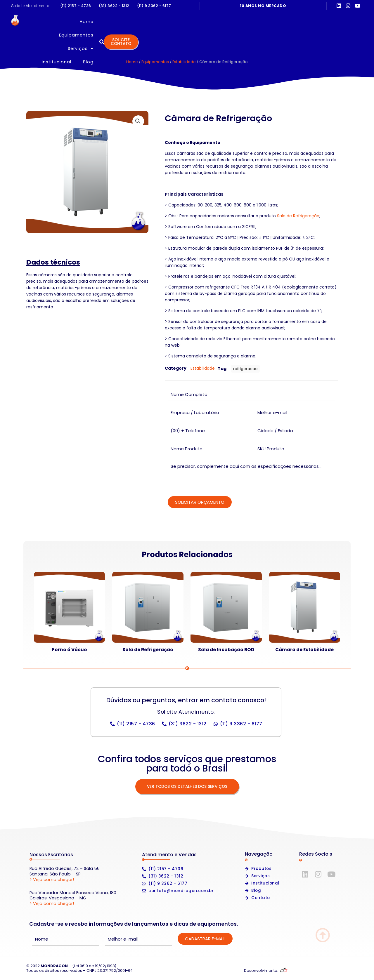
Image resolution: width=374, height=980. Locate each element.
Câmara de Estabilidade (304, 650)
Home (129, 22)
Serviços (206, 22)
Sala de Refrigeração (298, 216)
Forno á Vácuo (70, 650)
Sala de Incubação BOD (226, 650)
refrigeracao (245, 369)
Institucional (246, 22)
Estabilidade (184, 62)
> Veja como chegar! (52, 880)
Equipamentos (165, 22)
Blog (277, 22)
